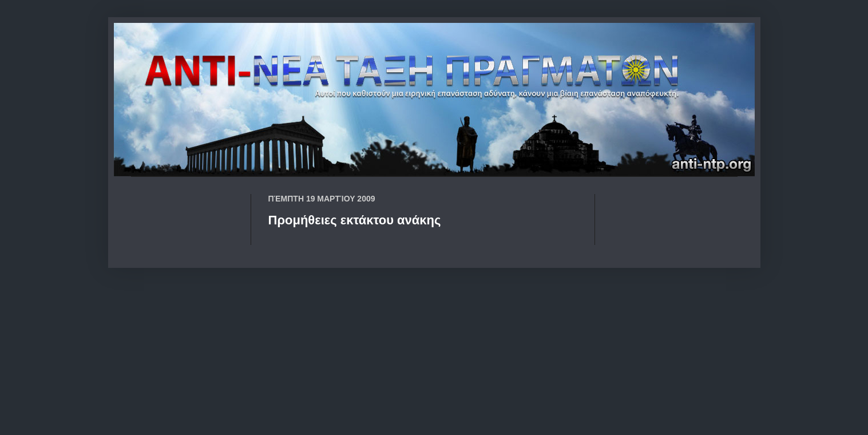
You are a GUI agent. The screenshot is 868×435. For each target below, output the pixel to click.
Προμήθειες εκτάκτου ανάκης (355, 220)
